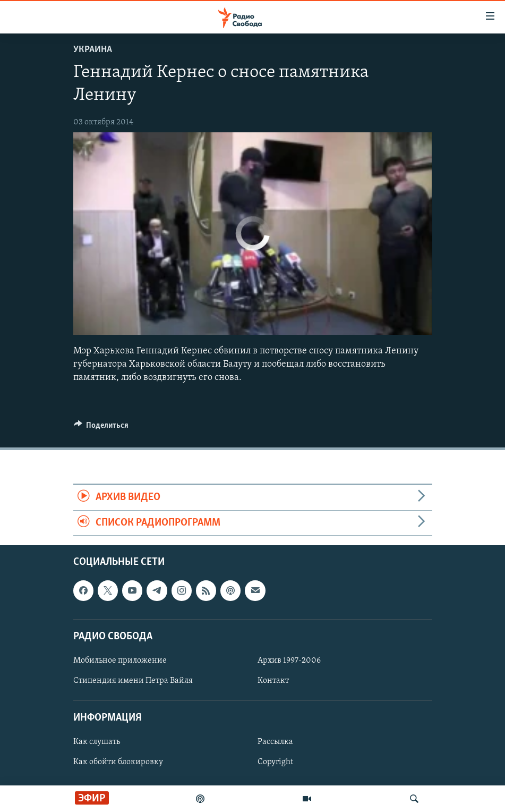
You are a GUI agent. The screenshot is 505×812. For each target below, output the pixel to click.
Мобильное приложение (120, 661)
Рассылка (275, 742)
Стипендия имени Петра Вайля (133, 681)
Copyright (275, 762)
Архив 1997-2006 (289, 661)
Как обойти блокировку (118, 762)
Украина (93, 50)
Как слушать (97, 742)
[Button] (101, 428)
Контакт (273, 681)
